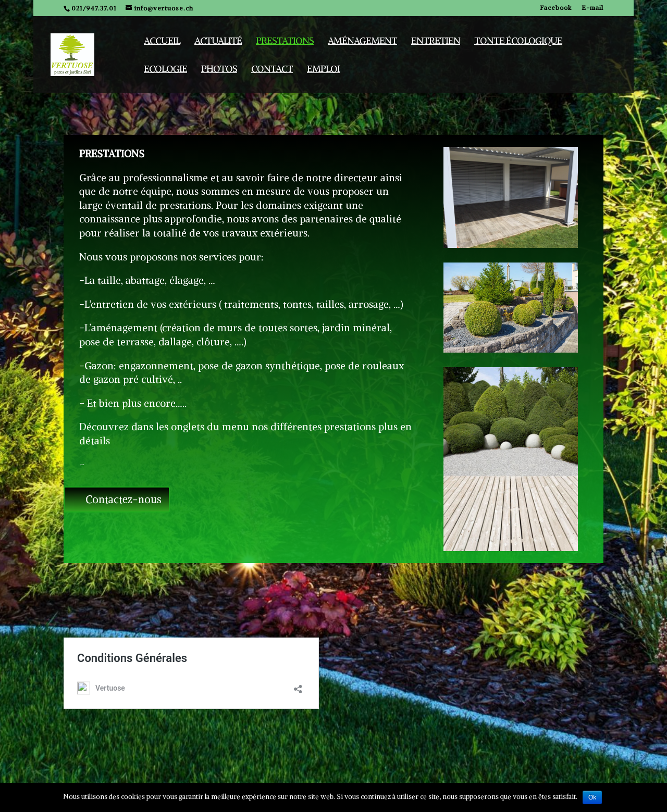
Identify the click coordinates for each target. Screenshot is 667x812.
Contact (272, 70)
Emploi (323, 70)
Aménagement (362, 42)
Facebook (556, 8)
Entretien (436, 42)
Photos (219, 70)
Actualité (218, 42)
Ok (592, 797)
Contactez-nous (123, 499)
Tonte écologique (518, 42)
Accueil (162, 42)
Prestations (285, 42)
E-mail (592, 8)
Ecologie (165, 70)
